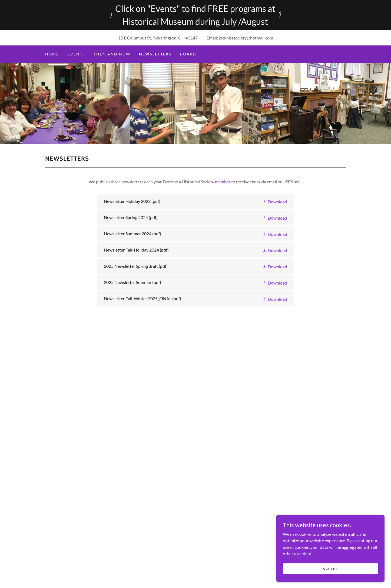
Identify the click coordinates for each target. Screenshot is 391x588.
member (223, 182)
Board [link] (188, 54)
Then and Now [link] (112, 54)
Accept (330, 569)
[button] (275, 201)
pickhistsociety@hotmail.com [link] (246, 38)
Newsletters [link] (155, 54)
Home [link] (52, 54)
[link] (195, 201)
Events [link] (76, 54)
